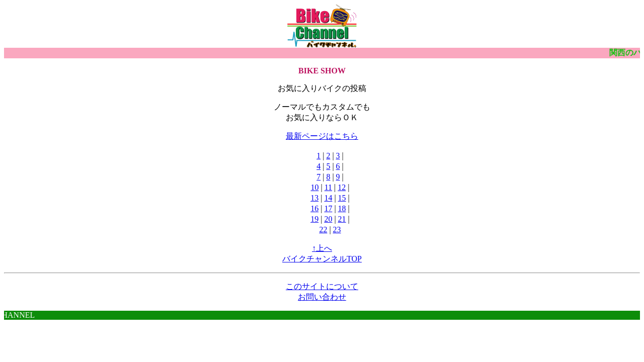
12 (342, 187)
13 (314, 198)
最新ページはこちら (322, 136)
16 (314, 208)
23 (337, 230)
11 (328, 187)
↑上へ (322, 248)
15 (342, 198)
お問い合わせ (322, 297)
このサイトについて (322, 286)
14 (328, 198)
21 (342, 219)
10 (314, 187)
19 (314, 219)
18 (342, 208)
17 (328, 208)
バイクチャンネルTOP (322, 259)
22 (323, 230)
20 (328, 219)
